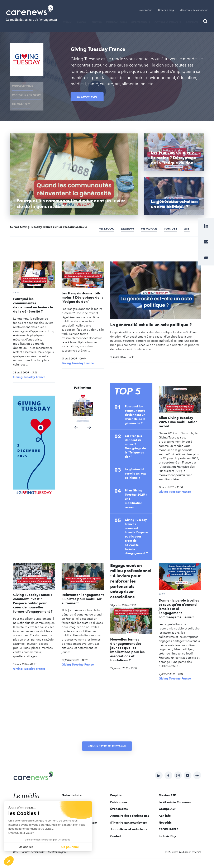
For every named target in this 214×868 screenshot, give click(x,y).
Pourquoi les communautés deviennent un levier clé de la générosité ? (33, 297)
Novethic (165, 814)
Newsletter (146, 10)
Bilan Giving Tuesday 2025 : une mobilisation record (136, 491)
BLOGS (81, 22)
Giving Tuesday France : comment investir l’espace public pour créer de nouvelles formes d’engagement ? (136, 528)
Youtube (174, 220)
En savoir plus (87, 97)
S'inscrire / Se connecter (194, 10)
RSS (191, 220)
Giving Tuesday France (29, 369)
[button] (76, 419)
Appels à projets (168, 22)
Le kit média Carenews (175, 794)
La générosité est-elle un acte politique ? (151, 317)
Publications (117, 22)
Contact (116, 828)
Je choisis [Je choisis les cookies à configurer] (26, 847)
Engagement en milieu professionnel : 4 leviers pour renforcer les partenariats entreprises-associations (131, 573)
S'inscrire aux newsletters (129, 814)
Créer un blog (166, 10)
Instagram (152, 220)
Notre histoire (72, 787)
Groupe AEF (167, 801)
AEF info (165, 808)
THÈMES (96, 22)
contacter (19, 98)
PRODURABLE (169, 821)
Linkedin (129, 220)
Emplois (192, 22)
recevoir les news (25, 92)
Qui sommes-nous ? (76, 794)
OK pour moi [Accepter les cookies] (70, 847)
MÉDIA (68, 22)
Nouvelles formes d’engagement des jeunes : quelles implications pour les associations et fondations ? (127, 642)
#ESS (17, 285)
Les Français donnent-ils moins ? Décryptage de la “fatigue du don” (82, 290)
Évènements (141, 22)
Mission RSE (167, 787)
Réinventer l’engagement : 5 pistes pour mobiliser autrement (83, 591)
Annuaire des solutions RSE (130, 808)
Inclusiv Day (167, 828)
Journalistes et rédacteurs (129, 821)
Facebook (107, 220)
